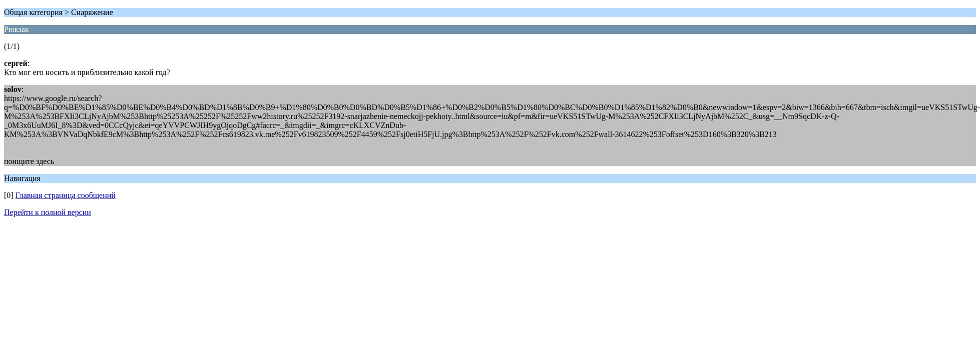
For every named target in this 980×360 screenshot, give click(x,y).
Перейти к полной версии (48, 212)
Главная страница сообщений (66, 195)
